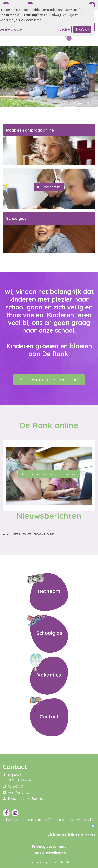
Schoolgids (49, 633)
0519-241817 (17, 786)
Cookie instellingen (49, 853)
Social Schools (58, 862)
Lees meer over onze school (49, 380)
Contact (49, 716)
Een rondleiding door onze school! (49, 474)
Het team (49, 591)
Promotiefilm (49, 187)
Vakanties (49, 675)
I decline (64, 29)
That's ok (82, 29)
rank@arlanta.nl (20, 792)
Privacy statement (49, 847)
